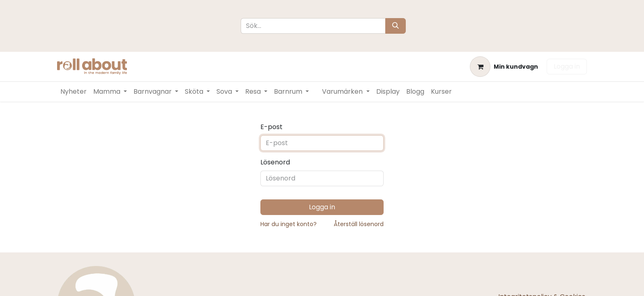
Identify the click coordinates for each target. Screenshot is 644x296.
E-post (271, 127)
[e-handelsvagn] (504, 67)
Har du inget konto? (289, 224)
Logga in (567, 66)
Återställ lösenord (359, 224)
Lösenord (275, 162)
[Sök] (396, 26)
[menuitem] (74, 92)
